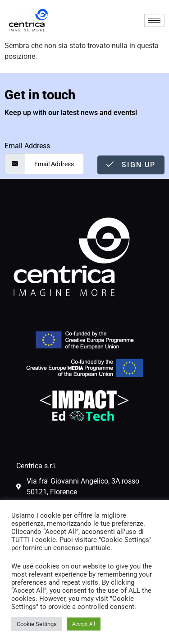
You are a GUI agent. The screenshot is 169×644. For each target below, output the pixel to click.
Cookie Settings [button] (37, 624)
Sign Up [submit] (131, 165)
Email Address (27, 146)
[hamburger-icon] (154, 20)
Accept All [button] (84, 624)
